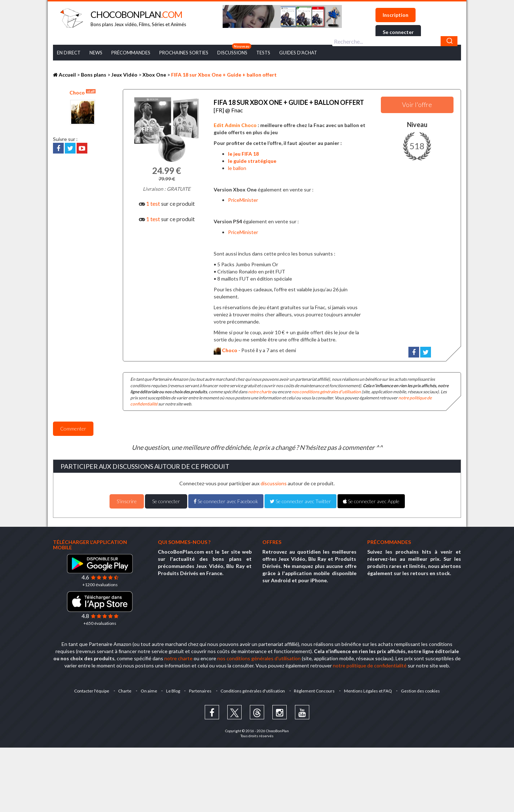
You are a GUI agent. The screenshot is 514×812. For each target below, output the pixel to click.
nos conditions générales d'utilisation (326, 389)
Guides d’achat (298, 53)
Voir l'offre (417, 104)
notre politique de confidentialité (370, 663)
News (96, 53)
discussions (274, 481)
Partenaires (200, 688)
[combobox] (395, 41)
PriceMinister (243, 197)
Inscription (396, 15)
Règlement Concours (316, 688)
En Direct (69, 53)
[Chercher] (449, 41)
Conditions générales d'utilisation (254, 688)
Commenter (73, 426)
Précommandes (131, 53)
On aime (147, 688)
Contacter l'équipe (88, 688)
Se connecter (398, 32)
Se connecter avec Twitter (300, 499)
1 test (153, 203)
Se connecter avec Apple (371, 499)
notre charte (260, 389)
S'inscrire (127, 499)
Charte (122, 688)
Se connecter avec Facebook (226, 499)
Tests (263, 53)
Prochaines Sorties (184, 53)
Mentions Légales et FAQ (371, 688)
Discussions (232, 53)
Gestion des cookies (424, 688)
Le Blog (172, 688)
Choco (83, 92)
